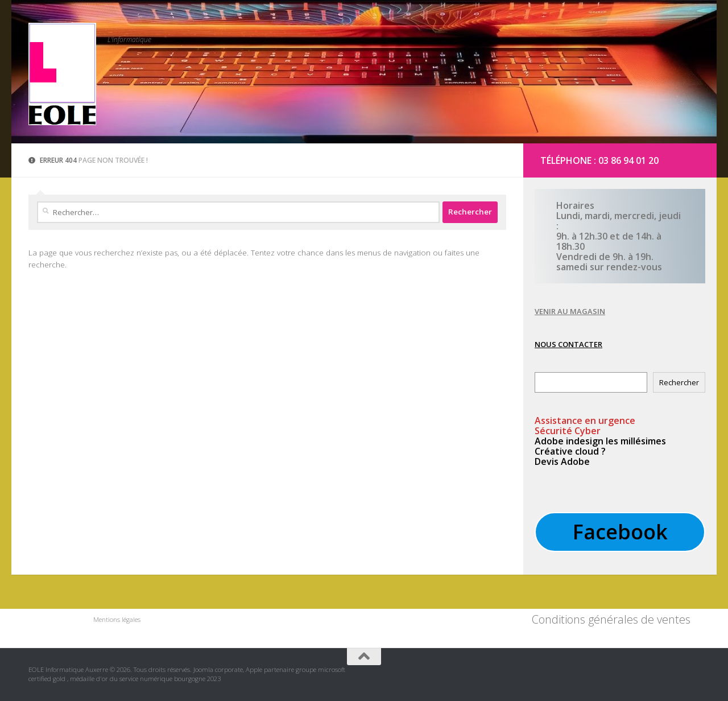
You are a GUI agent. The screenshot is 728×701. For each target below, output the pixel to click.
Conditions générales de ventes (611, 619)
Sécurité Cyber (568, 431)
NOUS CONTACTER (568, 344)
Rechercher (679, 382)
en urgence (585, 420)
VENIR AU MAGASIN (570, 311)
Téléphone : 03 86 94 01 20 (599, 160)
